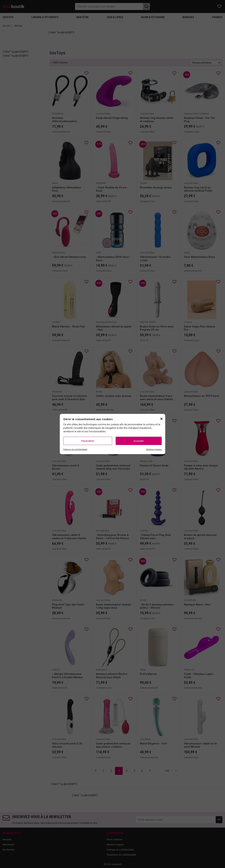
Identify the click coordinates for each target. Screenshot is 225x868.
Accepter (139, 441)
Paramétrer (88, 441)
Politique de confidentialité (75, 449)
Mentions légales (154, 449)
